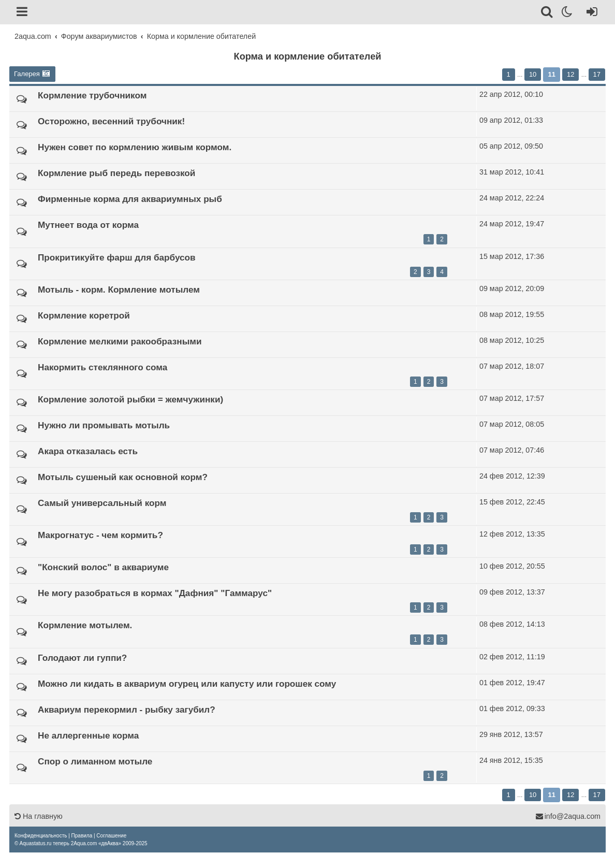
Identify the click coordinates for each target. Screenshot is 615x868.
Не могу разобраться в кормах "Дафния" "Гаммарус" (155, 593)
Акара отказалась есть (88, 451)
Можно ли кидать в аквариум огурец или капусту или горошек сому (187, 684)
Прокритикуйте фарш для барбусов (117, 257)
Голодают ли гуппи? (82, 658)
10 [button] (533, 74)
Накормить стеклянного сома (102, 367)
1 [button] (509, 74)
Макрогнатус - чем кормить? (100, 535)
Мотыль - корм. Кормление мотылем (119, 290)
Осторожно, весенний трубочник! (111, 121)
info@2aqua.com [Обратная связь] (568, 816)
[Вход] (590, 13)
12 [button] (570, 74)
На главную (39, 816)
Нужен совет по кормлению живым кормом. (135, 147)
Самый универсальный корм (102, 503)
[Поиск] (547, 13)
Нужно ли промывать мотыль (104, 425)
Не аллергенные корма (88, 735)
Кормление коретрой (84, 315)
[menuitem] (41, 836)
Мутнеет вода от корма (88, 225)
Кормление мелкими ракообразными (120, 341)
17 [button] (597, 74)
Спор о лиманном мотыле (95, 761)
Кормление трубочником (92, 95)
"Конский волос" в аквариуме (103, 567)
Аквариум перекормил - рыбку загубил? (127, 710)
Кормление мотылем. (85, 625)
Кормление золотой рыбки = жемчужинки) (130, 399)
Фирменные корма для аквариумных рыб (130, 199)
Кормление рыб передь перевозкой (116, 173)
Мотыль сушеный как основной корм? (123, 477)
